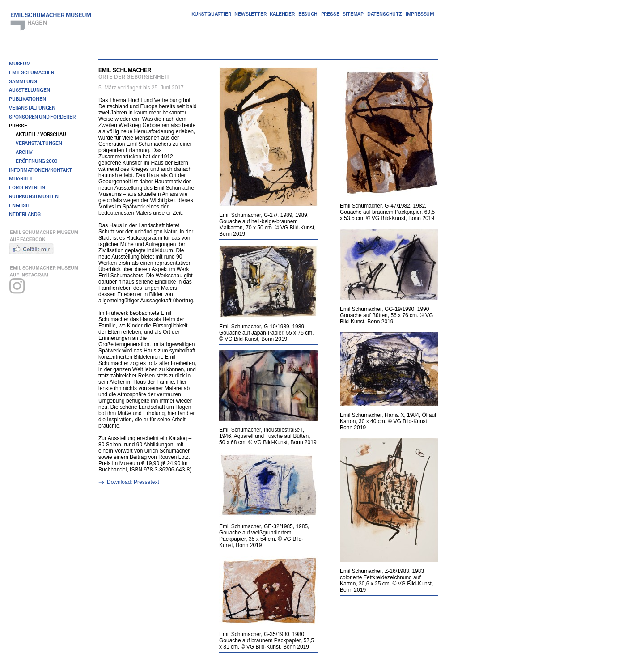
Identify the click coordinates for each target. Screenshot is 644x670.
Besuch (308, 14)
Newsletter (250, 14)
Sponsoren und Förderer (42, 117)
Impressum (420, 14)
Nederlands (25, 214)
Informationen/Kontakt (40, 170)
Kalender (282, 14)
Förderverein (27, 187)
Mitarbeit (21, 178)
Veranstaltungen (32, 108)
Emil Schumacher (32, 72)
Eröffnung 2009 (37, 161)
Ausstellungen (29, 90)
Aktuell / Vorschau (41, 134)
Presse (330, 14)
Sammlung (23, 81)
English (19, 205)
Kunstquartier (211, 14)
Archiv (24, 152)
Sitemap (353, 14)
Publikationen (27, 99)
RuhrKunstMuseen (34, 196)
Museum (20, 64)
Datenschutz (385, 14)
